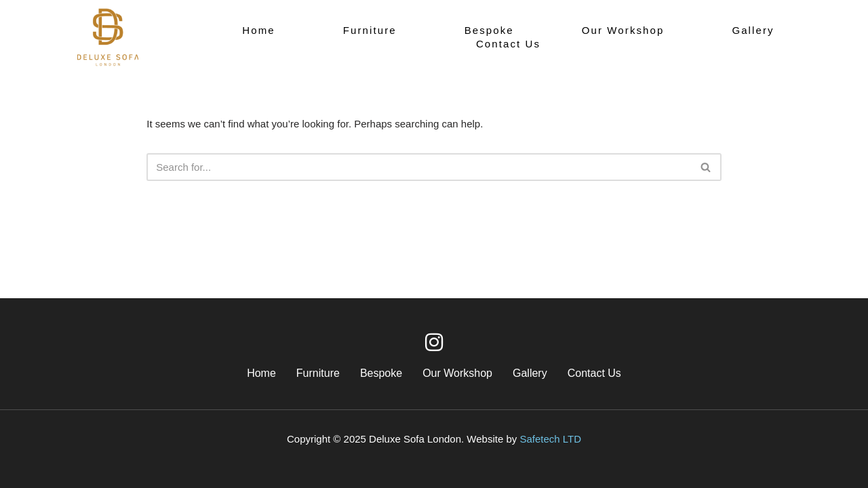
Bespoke (489, 30)
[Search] (419, 167)
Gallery (753, 30)
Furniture (370, 30)
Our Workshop (623, 30)
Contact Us (508, 44)
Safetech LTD (550, 439)
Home (258, 30)
